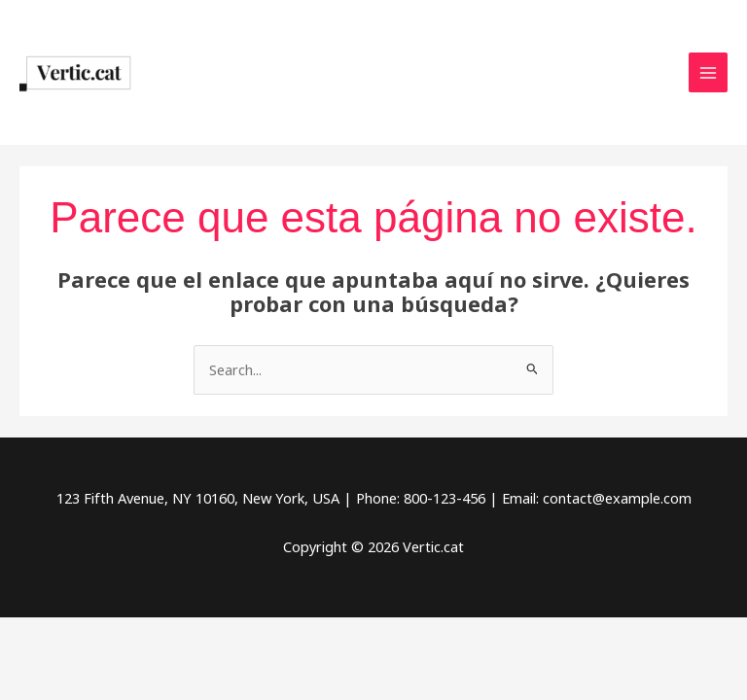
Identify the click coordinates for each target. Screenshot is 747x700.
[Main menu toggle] (708, 72)
